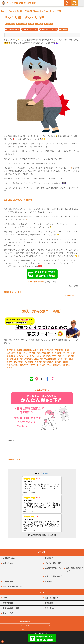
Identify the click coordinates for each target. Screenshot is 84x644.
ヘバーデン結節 (69, 357)
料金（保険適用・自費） (12, 610)
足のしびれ (11, 354)
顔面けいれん (22, 354)
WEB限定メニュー (10, 560)
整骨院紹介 (49, 605)
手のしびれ (49, 351)
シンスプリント (13, 360)
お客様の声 (49, 560)
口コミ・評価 (8, 615)
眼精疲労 (58, 363)
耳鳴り (9, 369)
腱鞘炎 (65, 363)
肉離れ (32, 366)
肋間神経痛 (29, 360)
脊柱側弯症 (59, 351)
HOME (5, 599)
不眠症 (49, 366)
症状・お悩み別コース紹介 (13, 588)
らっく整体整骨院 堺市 (36, 282)
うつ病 (60, 360)
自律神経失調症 (13, 366)
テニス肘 (32, 354)
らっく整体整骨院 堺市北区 (21, 3)
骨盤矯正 (49, 24)
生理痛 (19, 351)
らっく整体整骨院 (42, 632)
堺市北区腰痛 (23, 24)
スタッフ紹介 (50, 610)
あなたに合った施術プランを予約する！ (19, 200)
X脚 (21, 360)
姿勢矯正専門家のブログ (33, 11)
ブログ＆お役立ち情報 (15, 11)
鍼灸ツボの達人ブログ (53, 578)
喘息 (60, 357)
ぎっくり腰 (41, 366)
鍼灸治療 (40, 24)
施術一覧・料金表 (52, 599)
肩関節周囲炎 (48, 363)
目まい (9, 363)
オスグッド (21, 357)
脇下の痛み (31, 357)
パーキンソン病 (69, 354)
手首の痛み (11, 357)
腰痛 (32, 24)
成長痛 (67, 351)
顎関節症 (66, 366)
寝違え (21, 363)
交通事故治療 (11, 24)
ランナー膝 (41, 357)
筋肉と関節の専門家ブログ (49, 29)
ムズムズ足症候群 (43, 354)
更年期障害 (24, 366)
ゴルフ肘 (38, 363)
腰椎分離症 (57, 366)
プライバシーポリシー (63, 624)
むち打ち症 (11, 351)
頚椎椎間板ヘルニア (31, 351)
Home (3, 11)
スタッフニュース (10, 565)
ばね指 (71, 360)
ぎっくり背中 (56, 354)
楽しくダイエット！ (13, 293)
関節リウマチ (51, 357)
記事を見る (64, 29)
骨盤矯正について (72, 296)
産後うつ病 (38, 360)
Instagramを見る (14, 461)
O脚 (65, 360)
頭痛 (15, 363)
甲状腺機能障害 (50, 360)
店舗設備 (48, 583)
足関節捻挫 (29, 363)
